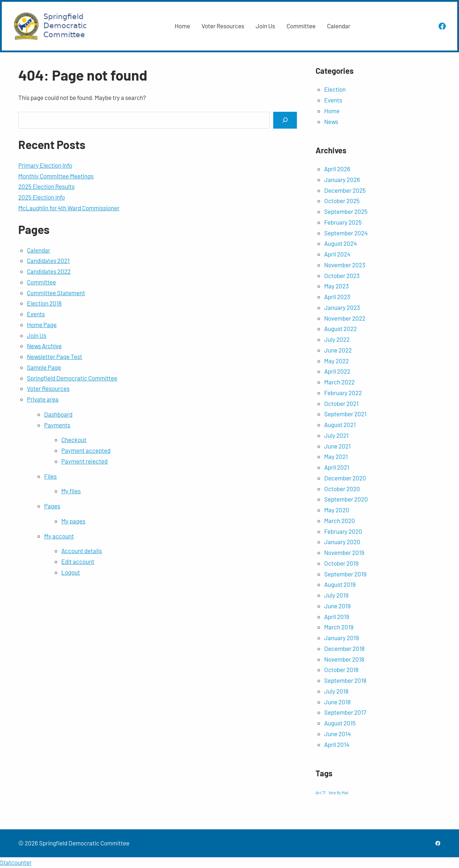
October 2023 (342, 275)
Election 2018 (44, 303)
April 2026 (337, 169)
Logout (71, 572)
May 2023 (337, 286)
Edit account (78, 561)
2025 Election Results (46, 186)
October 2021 (341, 403)
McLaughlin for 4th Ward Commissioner (69, 208)
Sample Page (44, 367)
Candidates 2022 (49, 271)
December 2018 (344, 648)
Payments (57, 425)
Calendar (39, 250)
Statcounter (16, 862)
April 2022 (337, 371)
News (331, 121)
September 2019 (345, 574)
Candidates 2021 (48, 260)
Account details (82, 551)
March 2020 (340, 521)
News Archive (44, 346)
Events (36, 314)
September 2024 (346, 233)
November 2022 (345, 318)
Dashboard (58, 414)
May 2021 (336, 456)
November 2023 (345, 265)
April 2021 (337, 467)
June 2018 (337, 702)
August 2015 (340, 723)
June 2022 (338, 350)
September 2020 (346, 499)
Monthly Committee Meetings (56, 176)
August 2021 (340, 425)
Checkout (74, 440)
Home (332, 111)
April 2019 (337, 617)
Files (50, 476)
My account (59, 536)
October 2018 (341, 670)
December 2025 (345, 190)
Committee (41, 282)
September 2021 (345, 414)
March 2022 (339, 382)
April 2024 (337, 254)
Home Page (42, 325)
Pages (52, 506)
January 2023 (342, 307)
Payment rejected (84, 461)
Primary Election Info (45, 165)
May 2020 (337, 510)
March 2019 (339, 627)
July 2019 (336, 595)
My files (71, 491)
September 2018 (345, 680)
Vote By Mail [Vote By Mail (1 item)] (338, 793)
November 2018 (344, 659)
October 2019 (341, 563)
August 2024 (340, 243)
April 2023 (337, 297)
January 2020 (342, 542)
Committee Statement (56, 293)
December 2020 (345, 478)
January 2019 (342, 638)
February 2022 (343, 393)
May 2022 (337, 361)
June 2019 (337, 606)
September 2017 (345, 712)
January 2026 (342, 179)
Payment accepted (86, 450)
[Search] (285, 120)
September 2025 (346, 211)
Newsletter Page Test (55, 356)
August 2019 (340, 584)
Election (335, 89)
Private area (43, 399)
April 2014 (337, 744)
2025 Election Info (42, 197)
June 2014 (337, 734)
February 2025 (343, 222)
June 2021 (337, 446)
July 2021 (336, 435)
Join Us (37, 335)
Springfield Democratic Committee (72, 378)
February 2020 (343, 531)
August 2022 (340, 329)
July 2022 (337, 339)
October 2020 (342, 489)
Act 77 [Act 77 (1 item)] (321, 793)
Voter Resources (48, 388)
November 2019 (344, 552)
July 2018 (336, 691)
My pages (73, 521)
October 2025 (342, 201)
